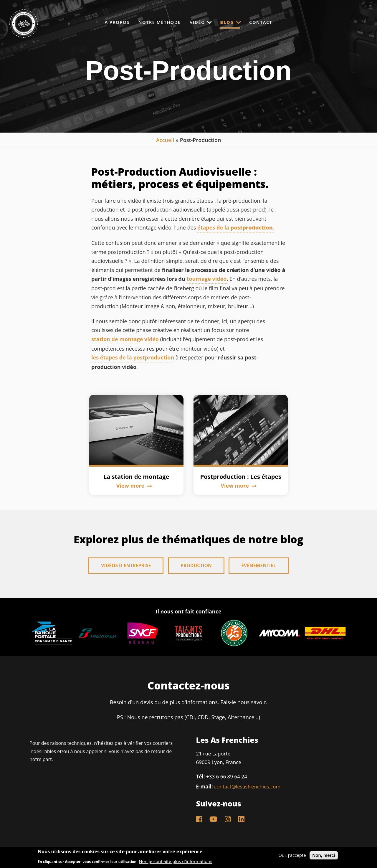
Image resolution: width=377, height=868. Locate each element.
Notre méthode (157, 22)
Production (196, 566)
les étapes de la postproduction (133, 357)
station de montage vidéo (125, 339)
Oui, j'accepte (292, 855)
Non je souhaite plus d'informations (175, 861)
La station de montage (136, 477)
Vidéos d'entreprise (125, 566)
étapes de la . (236, 227)
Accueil (165, 140)
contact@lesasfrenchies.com (247, 786)
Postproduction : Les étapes (241, 477)
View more (134, 486)
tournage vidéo (206, 279)
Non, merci (324, 855)
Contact (267, 22)
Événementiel (259, 566)
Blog (233, 22)
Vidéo (201, 22)
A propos (111, 22)
